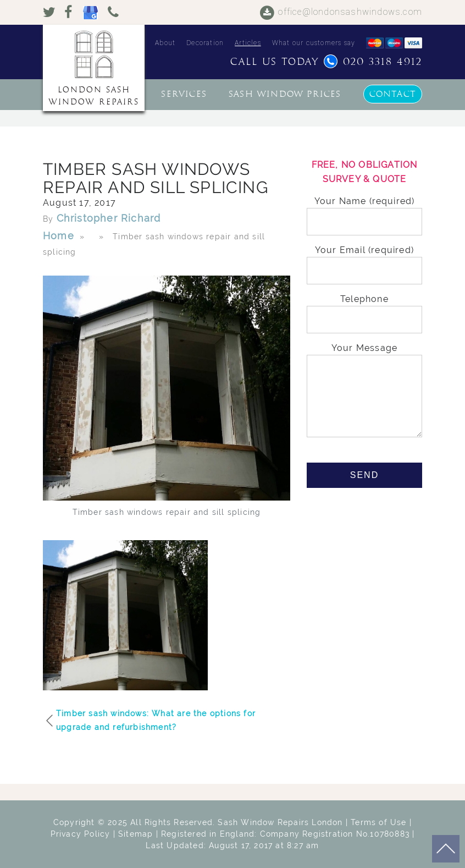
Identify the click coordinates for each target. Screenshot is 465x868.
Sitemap (135, 834)
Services (184, 94)
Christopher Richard (109, 218)
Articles (248, 43)
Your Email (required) (364, 260)
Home (59, 236)
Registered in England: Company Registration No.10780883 (285, 834)
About (165, 43)
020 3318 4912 (373, 62)
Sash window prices (285, 94)
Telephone (364, 309)
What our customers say (314, 43)
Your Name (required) (364, 211)
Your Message (364, 391)
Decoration (205, 43)
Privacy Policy (81, 834)
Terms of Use (378, 822)
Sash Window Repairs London (280, 822)
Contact (393, 94)
